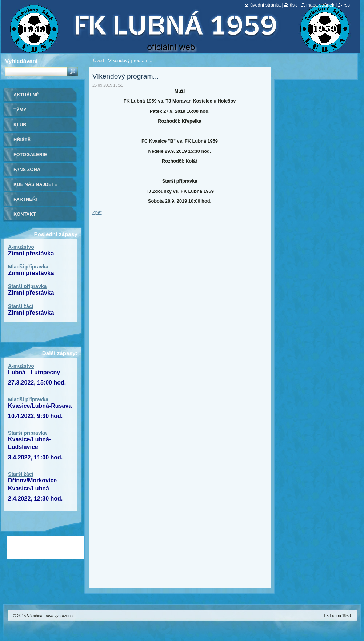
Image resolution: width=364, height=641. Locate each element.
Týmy (20, 110)
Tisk (293, 5)
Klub (20, 125)
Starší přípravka (27, 286)
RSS (347, 5)
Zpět (97, 212)
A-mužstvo (21, 247)
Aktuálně (26, 95)
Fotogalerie (30, 154)
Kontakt (25, 214)
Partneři (25, 199)
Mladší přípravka (28, 267)
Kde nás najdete (35, 184)
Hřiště (22, 140)
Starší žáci (21, 306)
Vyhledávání (21, 61)
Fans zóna (27, 169)
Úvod (99, 61)
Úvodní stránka (265, 5)
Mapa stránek (320, 5)
